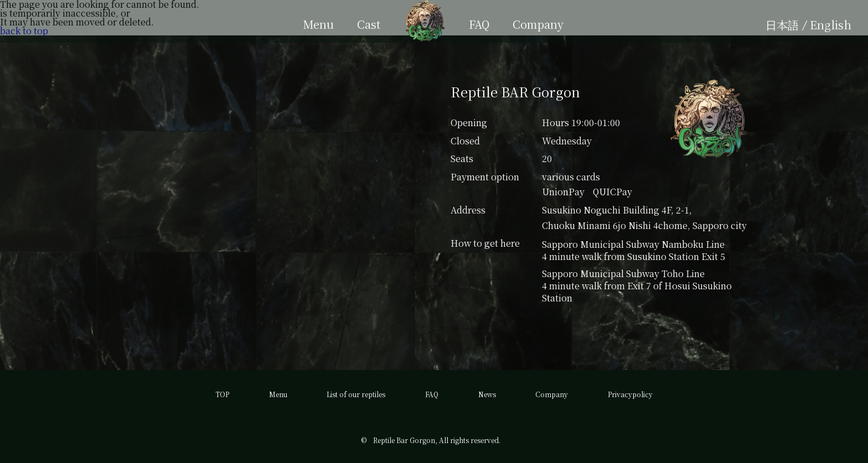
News (487, 394)
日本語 (782, 25)
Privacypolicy (630, 394)
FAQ (432, 394)
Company (552, 394)
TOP (222, 394)
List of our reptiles (356, 394)
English (831, 25)
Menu (278, 394)
